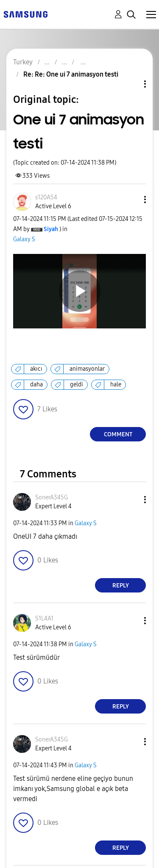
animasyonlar (87, 369)
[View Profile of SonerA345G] (52, 497)
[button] (131, 200)
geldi (77, 384)
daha (36, 384)
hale (116, 384)
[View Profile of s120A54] (46, 197)
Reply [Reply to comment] (121, 586)
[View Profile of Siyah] (51, 229)
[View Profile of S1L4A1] (44, 619)
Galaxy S (24, 239)
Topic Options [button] (131, 84)
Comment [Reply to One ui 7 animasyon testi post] (118, 434)
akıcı (36, 369)
